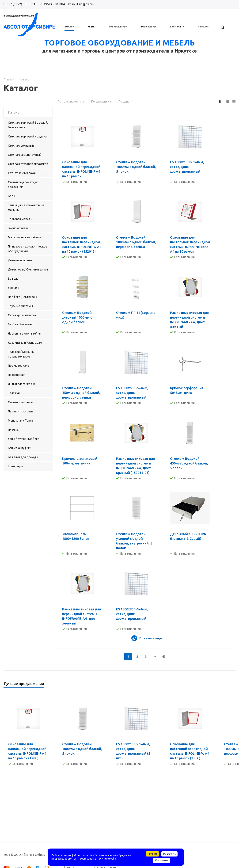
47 (164, 656)
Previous (224, 685)
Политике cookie (107, 859)
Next (232, 685)
